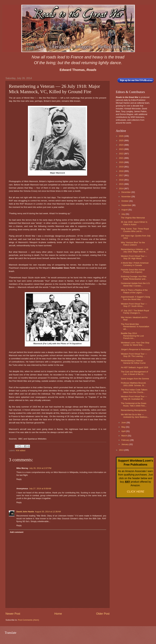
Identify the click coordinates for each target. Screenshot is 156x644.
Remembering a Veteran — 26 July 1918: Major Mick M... (135, 250)
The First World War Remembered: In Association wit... (135, 327)
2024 (121, 145)
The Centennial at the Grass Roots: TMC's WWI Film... (134, 404)
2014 (121, 188)
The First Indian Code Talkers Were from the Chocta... (134, 391)
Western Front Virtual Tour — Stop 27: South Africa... (134, 305)
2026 (121, 136)
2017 (121, 175)
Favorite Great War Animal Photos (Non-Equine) (133, 271)
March (124, 436)
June (124, 423)
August (125, 210)
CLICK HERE (136, 492)
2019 (121, 167)
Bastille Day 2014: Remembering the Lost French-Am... (132, 336)
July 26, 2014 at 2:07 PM (40, 468)
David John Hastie (25, 512)
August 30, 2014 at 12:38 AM (48, 512)
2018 (121, 171)
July (123, 214)
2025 (121, 140)
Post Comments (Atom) (29, 620)
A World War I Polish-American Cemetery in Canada (135, 264)
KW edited (21, 450)
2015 (121, 184)
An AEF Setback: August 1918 (134, 367)
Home (58, 614)
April (124, 431)
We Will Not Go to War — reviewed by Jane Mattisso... (135, 416)
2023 (121, 149)
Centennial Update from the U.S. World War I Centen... (136, 284)
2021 (121, 158)
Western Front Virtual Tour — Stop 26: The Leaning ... (134, 355)
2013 (121, 450)
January (125, 444)
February (126, 440)
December (126, 192)
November (126, 197)
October (125, 201)
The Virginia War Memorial (133, 218)
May (124, 427)
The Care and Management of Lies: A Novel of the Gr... (134, 373)
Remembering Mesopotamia (134, 410)
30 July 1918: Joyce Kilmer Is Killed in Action (134, 223)
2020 (121, 162)
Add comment (17, 532)
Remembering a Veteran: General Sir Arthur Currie (133, 362)
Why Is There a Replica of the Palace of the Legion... (134, 291)
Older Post (103, 614)
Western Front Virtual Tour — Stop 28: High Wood (134, 257)
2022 (121, 154)
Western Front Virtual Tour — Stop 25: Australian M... (134, 398)
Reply (19, 479)
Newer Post (13, 614)
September (127, 205)
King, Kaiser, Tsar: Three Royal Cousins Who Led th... (135, 230)
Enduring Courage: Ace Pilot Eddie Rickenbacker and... (134, 278)
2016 (121, 180)
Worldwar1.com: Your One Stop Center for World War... (135, 344)
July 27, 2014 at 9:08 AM (40, 489)
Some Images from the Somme (135, 379)
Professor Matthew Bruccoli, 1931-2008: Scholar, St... (133, 384)
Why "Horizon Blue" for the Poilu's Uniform (133, 244)
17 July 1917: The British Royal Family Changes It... (135, 312)
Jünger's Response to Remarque (136, 349)
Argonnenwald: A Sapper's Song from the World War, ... (135, 298)
